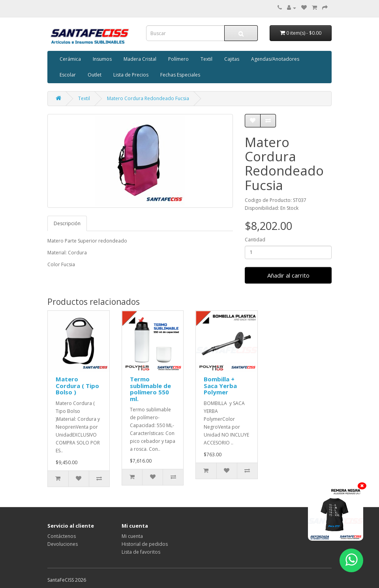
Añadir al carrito (288, 275)
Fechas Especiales (180, 75)
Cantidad (255, 240)
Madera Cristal (140, 59)
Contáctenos (62, 536)
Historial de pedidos (145, 544)
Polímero (178, 59)
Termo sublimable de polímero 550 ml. (150, 389)
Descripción (67, 223)
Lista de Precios (131, 75)
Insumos (102, 59)
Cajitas (232, 59)
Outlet (95, 75)
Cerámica (70, 59)
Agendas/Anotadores (275, 59)
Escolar (68, 75)
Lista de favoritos (141, 552)
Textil (206, 59)
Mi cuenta (132, 536)
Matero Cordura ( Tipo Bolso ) (77, 385)
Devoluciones (63, 544)
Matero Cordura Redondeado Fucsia (148, 98)
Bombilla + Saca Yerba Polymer (220, 385)
